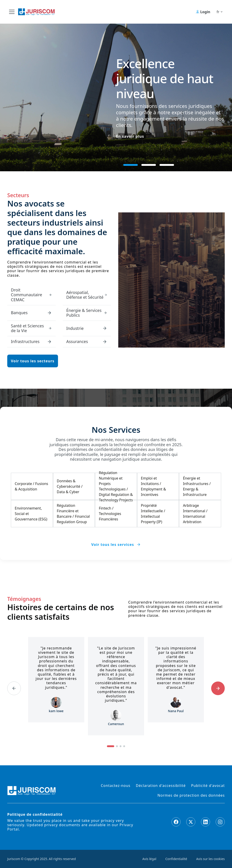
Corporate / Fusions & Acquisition (31, 486)
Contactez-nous (116, 786)
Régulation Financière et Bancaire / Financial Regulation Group (73, 514)
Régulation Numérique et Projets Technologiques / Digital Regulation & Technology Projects (116, 486)
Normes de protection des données (191, 795)
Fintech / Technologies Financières (110, 514)
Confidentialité (176, 859)
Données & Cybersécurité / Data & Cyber (70, 486)
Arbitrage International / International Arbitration (195, 514)
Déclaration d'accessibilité (161, 786)
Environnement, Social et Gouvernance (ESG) (31, 514)
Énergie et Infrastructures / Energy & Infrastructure (197, 486)
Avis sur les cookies (210, 859)
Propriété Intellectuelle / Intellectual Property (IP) (153, 514)
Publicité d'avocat (208, 786)
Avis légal (149, 859)
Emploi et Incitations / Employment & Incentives (153, 486)
